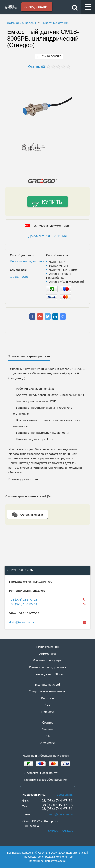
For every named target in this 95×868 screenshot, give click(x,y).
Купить (52, 202)
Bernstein (47, 698)
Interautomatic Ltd (48, 685)
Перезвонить (64, 794)
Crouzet (48, 722)
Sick (48, 705)
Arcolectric (48, 743)
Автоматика (48, 654)
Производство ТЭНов (48, 674)
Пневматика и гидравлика (47, 667)
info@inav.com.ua (61, 814)
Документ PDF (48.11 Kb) (48, 236)
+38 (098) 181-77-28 (23, 600)
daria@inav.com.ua (22, 622)
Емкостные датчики (55, 23)
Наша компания (48, 647)
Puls (48, 736)
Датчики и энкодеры (21, 23)
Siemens (48, 729)
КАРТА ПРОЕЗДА (60, 831)
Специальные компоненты (47, 691)
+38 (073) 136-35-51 (23, 604)
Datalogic (48, 712)
